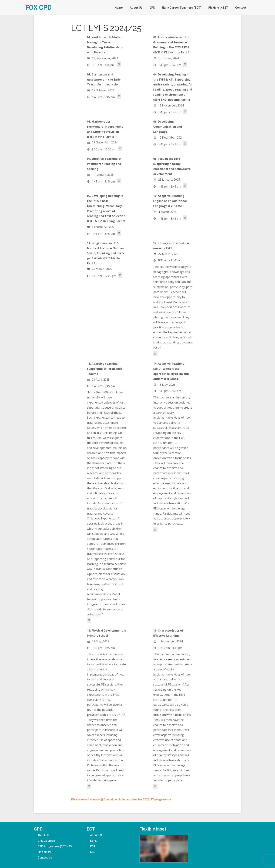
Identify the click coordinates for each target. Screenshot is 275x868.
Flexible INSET (218, 8)
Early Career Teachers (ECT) (182, 8)
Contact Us (45, 858)
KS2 (93, 852)
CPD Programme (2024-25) (55, 846)
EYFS (93, 841)
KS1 (93, 846)
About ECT (97, 835)
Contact (241, 8)
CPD (152, 8)
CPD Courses (46, 841)
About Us (136, 8)
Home (119, 8)
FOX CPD (38, 7)
